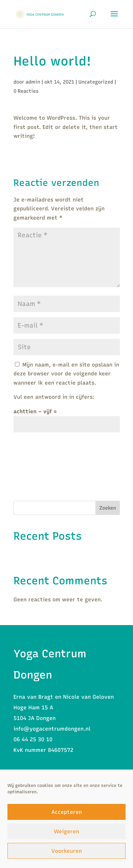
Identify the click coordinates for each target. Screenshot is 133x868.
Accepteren (67, 812)
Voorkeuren (67, 851)
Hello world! (29, 555)
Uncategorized (96, 82)
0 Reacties (26, 91)
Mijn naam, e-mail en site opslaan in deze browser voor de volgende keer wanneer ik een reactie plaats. (66, 374)
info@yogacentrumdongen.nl (52, 729)
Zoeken (108, 508)
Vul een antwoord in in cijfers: (54, 397)
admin (33, 82)
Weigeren (66, 832)
